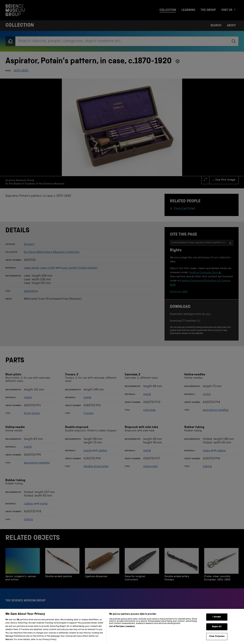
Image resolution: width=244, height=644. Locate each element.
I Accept (217, 627)
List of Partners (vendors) (122, 636)
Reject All (217, 636)
